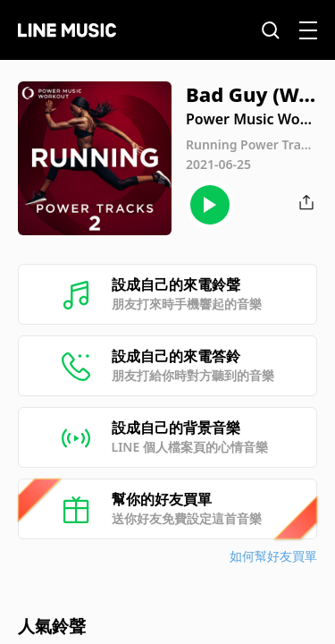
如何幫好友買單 (273, 556)
